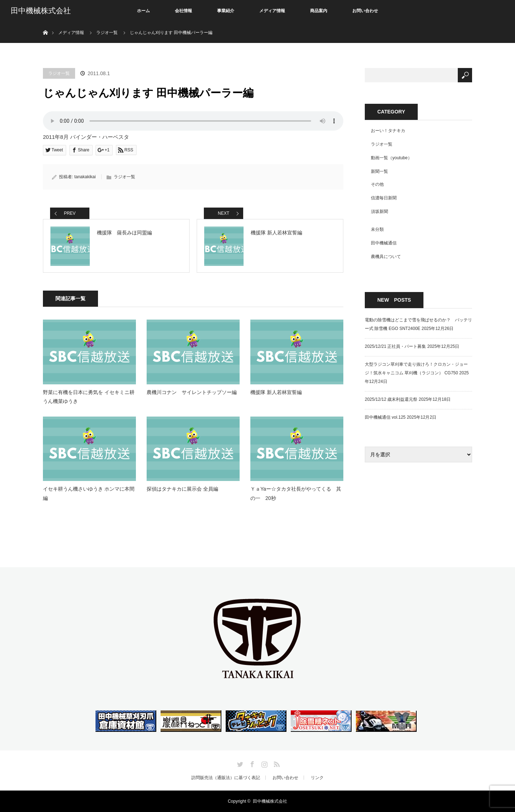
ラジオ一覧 (59, 73)
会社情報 (183, 11)
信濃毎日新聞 (384, 198)
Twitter (239, 763)
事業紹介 (226, 11)
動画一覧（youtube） (391, 158)
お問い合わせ (365, 11)
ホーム (143, 11)
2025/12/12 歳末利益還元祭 (391, 399)
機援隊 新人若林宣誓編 (276, 392)
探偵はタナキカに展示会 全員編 (182, 489)
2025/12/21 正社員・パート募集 (395, 346)
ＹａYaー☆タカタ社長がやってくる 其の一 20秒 (296, 493)
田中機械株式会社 (41, 11)
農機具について (386, 257)
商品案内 (319, 11)
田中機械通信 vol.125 (385, 417)
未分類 (377, 229)
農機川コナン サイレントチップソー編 (192, 392)
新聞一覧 (379, 171)
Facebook (251, 763)
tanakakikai (85, 177)
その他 (377, 184)
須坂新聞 (379, 211)
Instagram (264, 763)
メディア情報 (272, 11)
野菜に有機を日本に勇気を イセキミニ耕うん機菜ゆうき (89, 397)
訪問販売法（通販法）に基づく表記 (226, 778)
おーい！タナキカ (388, 131)
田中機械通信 (384, 243)
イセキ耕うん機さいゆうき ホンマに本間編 (89, 493)
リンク (317, 778)
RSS (276, 763)
